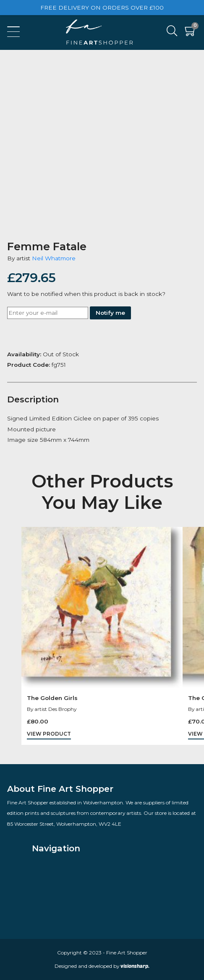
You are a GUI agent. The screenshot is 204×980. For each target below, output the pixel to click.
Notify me (110, 313)
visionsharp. (135, 966)
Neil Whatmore (54, 258)
